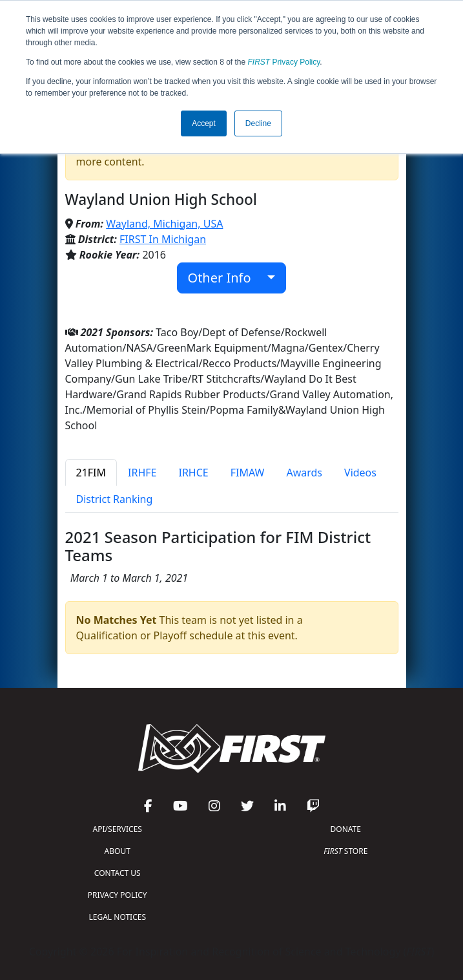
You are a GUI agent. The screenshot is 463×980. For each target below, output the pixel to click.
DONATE (346, 829)
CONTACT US (118, 873)
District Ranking (115, 499)
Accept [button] (204, 123)
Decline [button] (258, 123)
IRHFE (142, 473)
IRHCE (193, 473)
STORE (345, 851)
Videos (360, 473)
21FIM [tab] (91, 473)
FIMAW (248, 473)
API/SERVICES (118, 829)
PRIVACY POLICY (118, 895)
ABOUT (118, 851)
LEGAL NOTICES (118, 917)
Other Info (226, 278)
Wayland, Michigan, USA (164, 224)
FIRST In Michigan (163, 239)
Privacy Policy (284, 62)
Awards (304, 473)
